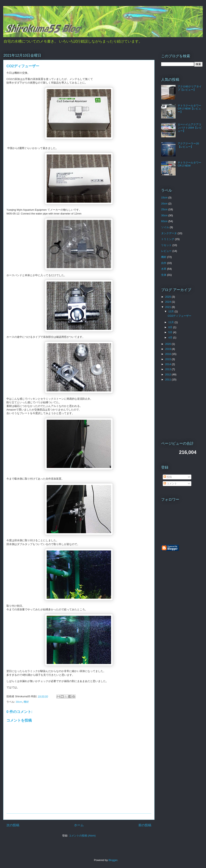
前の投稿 (145, 825)
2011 (168, 379)
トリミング (168, 239)
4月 (171, 337)
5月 (171, 332)
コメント (170, 484)
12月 (171, 311)
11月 (171, 322)
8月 (171, 327)
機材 (26, 702)
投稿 (168, 477)
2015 (168, 359)
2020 (168, 344)
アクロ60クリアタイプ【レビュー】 (190, 88)
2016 (168, 354)
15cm (164, 198)
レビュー (166, 251)
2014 (168, 364)
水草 (164, 269)
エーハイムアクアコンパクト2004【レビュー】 (190, 128)
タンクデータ (169, 233)
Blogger (113, 860)
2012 (168, 374)
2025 (168, 297)
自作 (164, 263)
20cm (164, 204)
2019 (168, 349)
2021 (168, 307)
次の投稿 (13, 825)
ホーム (79, 825)
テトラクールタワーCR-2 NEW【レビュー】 (189, 109)
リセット (166, 245)
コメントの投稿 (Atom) (82, 836)
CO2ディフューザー (179, 316)
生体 (164, 275)
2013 (168, 369)
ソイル (165, 227)
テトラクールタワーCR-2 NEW (189, 164)
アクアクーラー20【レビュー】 (188, 145)
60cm (164, 221)
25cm (164, 209)
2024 (168, 302)
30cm (19, 702)
